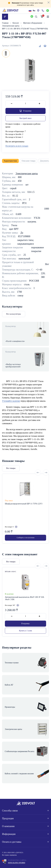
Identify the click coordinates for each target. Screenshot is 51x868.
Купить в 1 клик (26, 640)
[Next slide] (46, 482)
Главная (6, 23)
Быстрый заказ (26, 118)
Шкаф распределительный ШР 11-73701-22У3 (24, 513)
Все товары (11, 478)
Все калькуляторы (14, 314)
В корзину (26, 633)
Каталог (16, 23)
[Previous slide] (38, 482)
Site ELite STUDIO (17, 863)
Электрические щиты (11, 26)
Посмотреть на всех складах (17, 146)
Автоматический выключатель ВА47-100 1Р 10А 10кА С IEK (24, 608)
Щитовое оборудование (33, 23)
